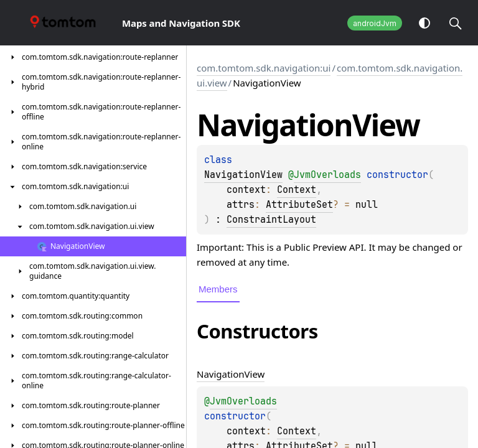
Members (218, 289)
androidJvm (375, 23)
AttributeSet (299, 205)
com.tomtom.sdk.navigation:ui (264, 68)
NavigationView (243, 175)
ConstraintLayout (271, 220)
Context (297, 190)
